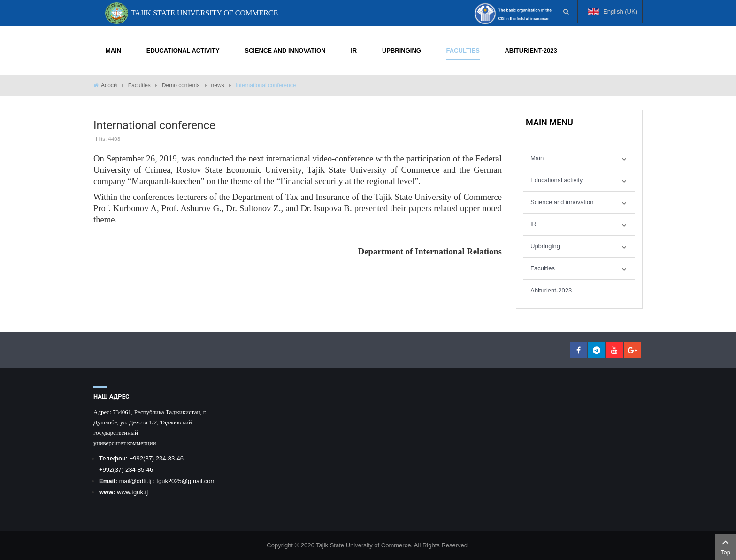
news (218, 85)
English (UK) (613, 16)
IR (533, 224)
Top (725, 546)
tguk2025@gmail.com (186, 481)
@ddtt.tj (142, 481)
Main (537, 158)
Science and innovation (562, 202)
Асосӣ (109, 85)
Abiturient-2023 (551, 290)
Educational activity (556, 180)
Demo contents (181, 85)
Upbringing (545, 246)
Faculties (139, 85)
